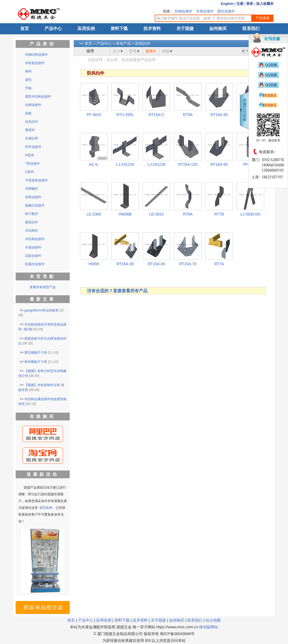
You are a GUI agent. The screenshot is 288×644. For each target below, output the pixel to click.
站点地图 (213, 620)
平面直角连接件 (36, 180)
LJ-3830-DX (251, 214)
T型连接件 (33, 164)
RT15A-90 (219, 115)
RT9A (188, 115)
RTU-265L (125, 115)
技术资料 (152, 29)
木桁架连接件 (35, 63)
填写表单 (46, 508)
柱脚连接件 (33, 105)
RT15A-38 (125, 264)
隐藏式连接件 (35, 205)
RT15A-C (156, 115)
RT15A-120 (188, 164)
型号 (133, 51)
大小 (116, 51)
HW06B (125, 214)
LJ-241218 (156, 164)
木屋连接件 (205, 11)
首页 (25, 29)
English (227, 4)
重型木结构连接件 (38, 97)
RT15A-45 (156, 264)
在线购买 (43, 416)
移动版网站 (209, 627)
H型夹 (30, 155)
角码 (28, 71)
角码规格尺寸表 (36, 362)
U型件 (30, 172)
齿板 (28, 113)
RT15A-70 (188, 264)
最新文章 (43, 299)
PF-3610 (94, 115)
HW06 (94, 264)
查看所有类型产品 (43, 287)
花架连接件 (33, 256)
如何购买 (218, 29)
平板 (28, 88)
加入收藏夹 (265, 4)
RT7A (219, 264)
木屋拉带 (32, 138)
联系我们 (251, 29)
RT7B (219, 214)
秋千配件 (32, 214)
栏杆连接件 (33, 147)
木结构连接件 (35, 239)
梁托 (28, 80)
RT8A (188, 214)
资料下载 (119, 29)
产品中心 (53, 29)
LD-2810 (156, 214)
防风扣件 (143, 44)
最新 (149, 51)
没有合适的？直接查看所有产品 (117, 291)
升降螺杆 (32, 189)
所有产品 (123, 44)
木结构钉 (32, 231)
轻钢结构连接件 (36, 55)
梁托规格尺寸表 (36, 353)
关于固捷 (185, 29)
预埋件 (30, 130)
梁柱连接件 (226, 11)
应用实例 (86, 29)
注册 (240, 4)
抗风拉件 (32, 122)
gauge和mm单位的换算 (41, 310)
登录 (250, 4)
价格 (166, 51)
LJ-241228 (125, 164)
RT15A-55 (219, 164)
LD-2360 (94, 214)
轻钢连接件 (184, 11)
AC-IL (94, 164)
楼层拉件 (32, 222)
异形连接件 (33, 197)
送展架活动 (43, 474)
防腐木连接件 (35, 264)
